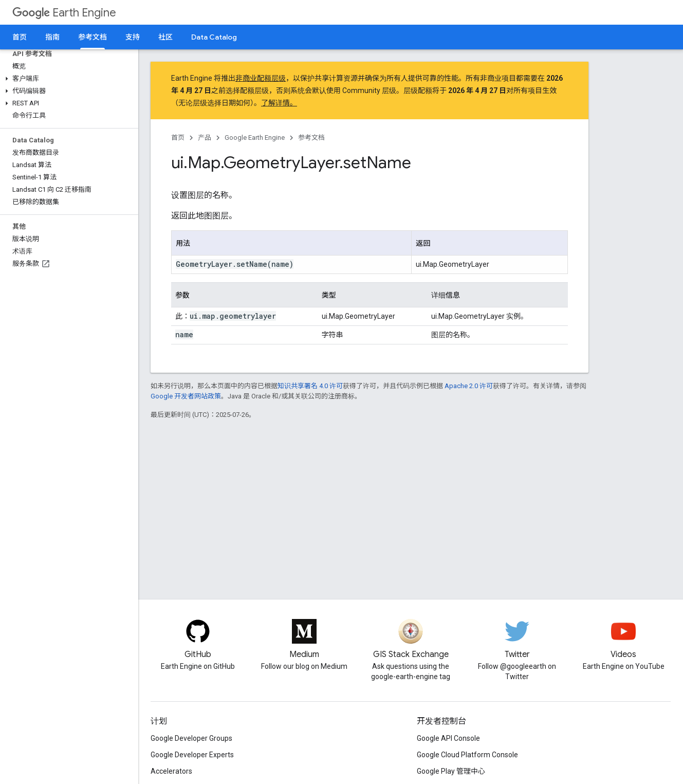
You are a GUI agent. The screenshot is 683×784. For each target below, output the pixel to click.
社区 (165, 37)
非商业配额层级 (261, 78)
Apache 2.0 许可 (469, 386)
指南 (52, 37)
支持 (133, 37)
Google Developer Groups (191, 738)
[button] (67, 79)
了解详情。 (279, 103)
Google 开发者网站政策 (186, 396)
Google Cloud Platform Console (467, 755)
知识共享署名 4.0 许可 (310, 386)
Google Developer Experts (192, 755)
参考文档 (311, 138)
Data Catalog (214, 37)
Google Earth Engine (255, 138)
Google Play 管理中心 (451, 771)
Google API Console (448, 738)
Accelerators (171, 771)
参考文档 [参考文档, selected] (93, 37)
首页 (20, 37)
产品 (205, 138)
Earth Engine (64, 13)
